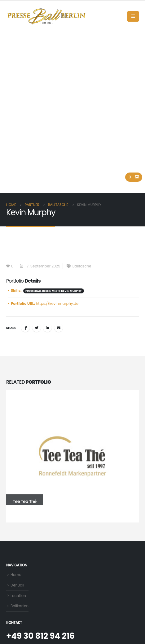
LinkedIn (47, 328)
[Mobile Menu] (133, 16)
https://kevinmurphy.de (57, 304)
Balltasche (82, 266)
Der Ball (17, 585)
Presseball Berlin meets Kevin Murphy (53, 291)
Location (18, 596)
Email (59, 328)
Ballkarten (20, 606)
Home (16, 575)
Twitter (37, 328)
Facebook (25, 328)
